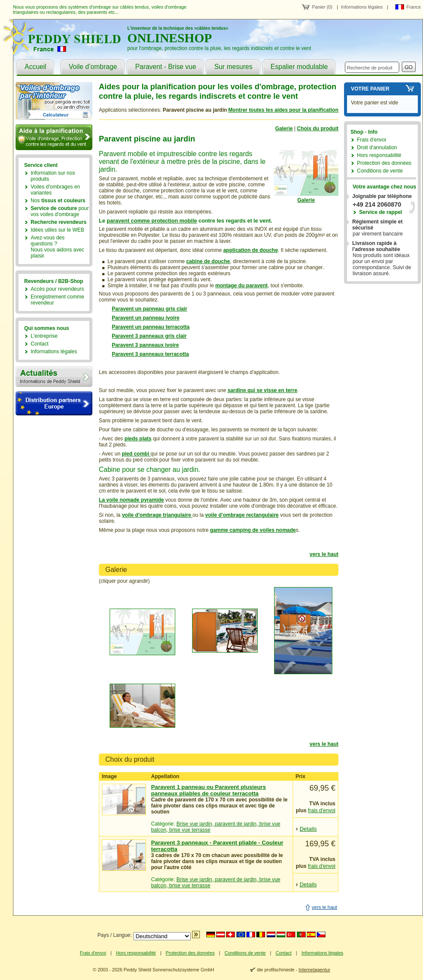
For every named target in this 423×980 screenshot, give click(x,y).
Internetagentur (314, 970)
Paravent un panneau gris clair (150, 309)
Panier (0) (322, 7)
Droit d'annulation (377, 148)
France (414, 7)
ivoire (172, 318)
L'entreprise (44, 336)
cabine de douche (208, 261)
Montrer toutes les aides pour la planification (283, 110)
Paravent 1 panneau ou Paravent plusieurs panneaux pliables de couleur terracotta (208, 790)
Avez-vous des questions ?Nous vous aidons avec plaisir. (57, 247)
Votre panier (370, 89)
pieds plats (138, 439)
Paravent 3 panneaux (138, 345)
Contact (39, 344)
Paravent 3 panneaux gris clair (149, 336)
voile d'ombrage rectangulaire (242, 515)
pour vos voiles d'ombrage (60, 211)
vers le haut (324, 554)
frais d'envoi (322, 810)
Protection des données (384, 163)
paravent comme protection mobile (152, 221)
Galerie (284, 129)
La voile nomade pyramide (131, 500)
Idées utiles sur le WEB (57, 230)
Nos (58, 201)
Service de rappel (380, 212)
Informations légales (362, 7)
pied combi (136, 454)
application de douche (251, 250)
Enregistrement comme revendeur (57, 300)
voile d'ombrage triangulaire (157, 515)
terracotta (177, 327)
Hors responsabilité (379, 155)
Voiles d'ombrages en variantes (55, 190)
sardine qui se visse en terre (262, 390)
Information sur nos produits (53, 176)
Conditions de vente (380, 171)
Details (308, 829)
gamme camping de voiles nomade (253, 530)
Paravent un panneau (138, 318)
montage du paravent (241, 286)
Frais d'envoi (372, 140)
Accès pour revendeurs (57, 289)
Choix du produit (318, 129)
